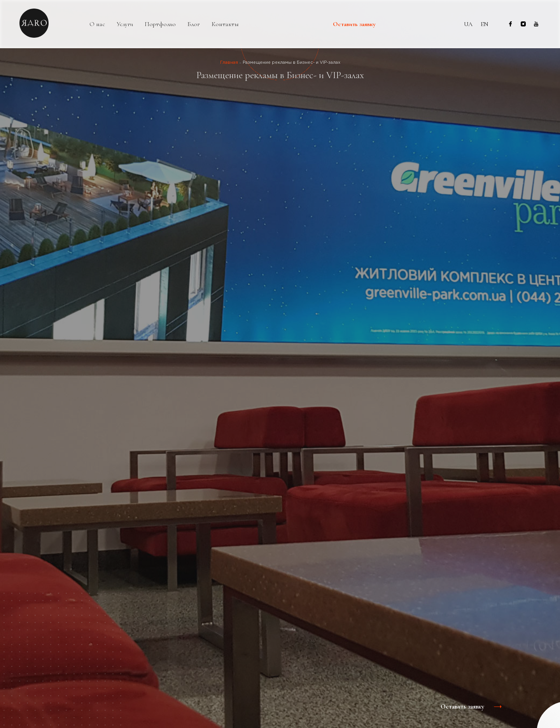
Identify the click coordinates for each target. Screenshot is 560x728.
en (485, 24)
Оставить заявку (354, 24)
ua (468, 24)
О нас (97, 24)
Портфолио (160, 24)
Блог (194, 24)
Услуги (125, 24)
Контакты (225, 24)
